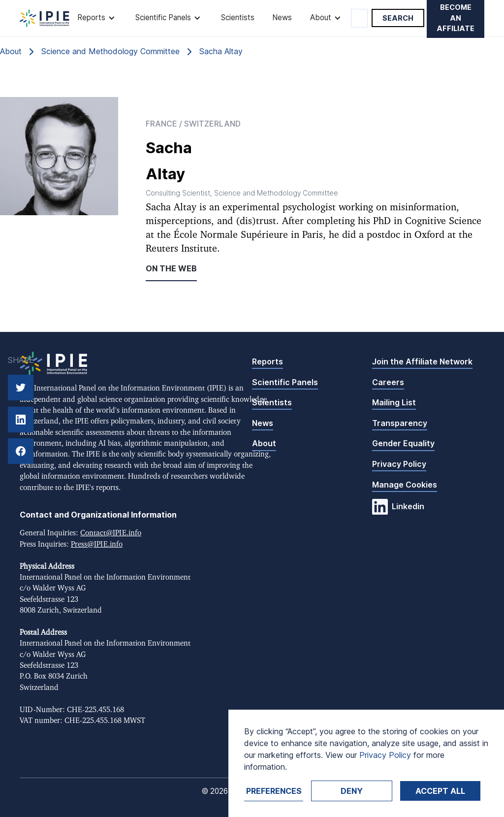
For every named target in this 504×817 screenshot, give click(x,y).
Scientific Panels (285, 382)
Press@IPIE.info (97, 544)
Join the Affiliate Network (422, 361)
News (282, 17)
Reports (268, 361)
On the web (171, 268)
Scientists (238, 17)
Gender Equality (403, 443)
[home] (45, 18)
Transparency (400, 423)
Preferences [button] (274, 791)
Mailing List (394, 402)
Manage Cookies (405, 485)
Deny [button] (352, 791)
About (264, 443)
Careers (388, 382)
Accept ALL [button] (440, 791)
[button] (97, 18)
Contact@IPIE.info (111, 533)
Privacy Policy (399, 464)
